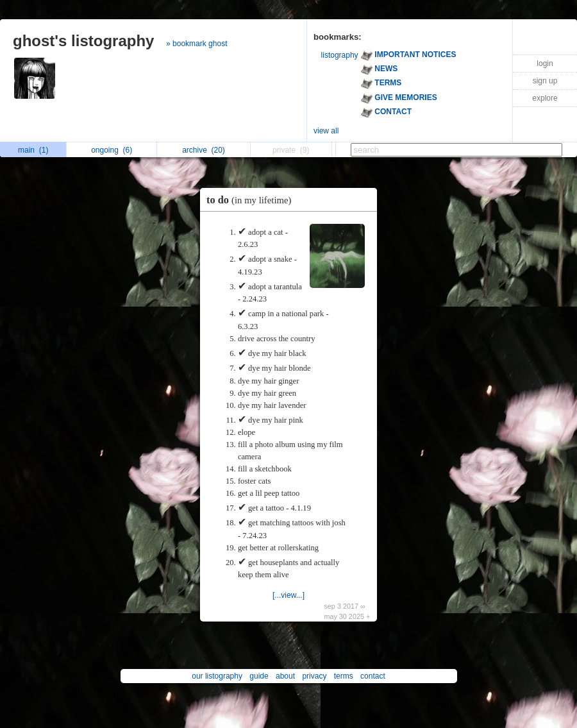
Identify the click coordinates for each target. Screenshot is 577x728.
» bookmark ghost (197, 44)
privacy (314, 676)
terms (344, 676)
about (285, 676)
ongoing (112, 150)
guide (259, 676)
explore (545, 98)
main (33, 150)
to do (252, 200)
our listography (217, 676)
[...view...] (288, 595)
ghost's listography (83, 41)
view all (326, 131)
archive (204, 150)
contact (373, 676)
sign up (545, 81)
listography (340, 55)
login (545, 63)
